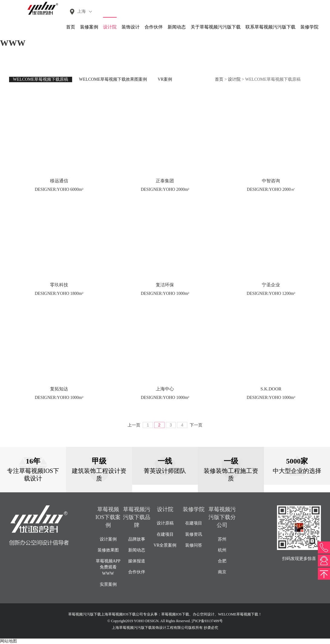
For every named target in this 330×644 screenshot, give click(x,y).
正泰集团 (165, 181)
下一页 (196, 425)
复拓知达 (59, 389)
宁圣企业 (271, 285)
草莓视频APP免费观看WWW (108, 567)
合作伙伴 (154, 27)
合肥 (222, 561)
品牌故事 (137, 539)
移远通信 (59, 181)
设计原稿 (165, 523)
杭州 (222, 550)
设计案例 (108, 539)
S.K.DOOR (271, 389)
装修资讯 (194, 534)
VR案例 (165, 79)
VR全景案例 (165, 545)
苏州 (222, 539)
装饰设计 (131, 27)
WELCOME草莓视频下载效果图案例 (113, 79)
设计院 (110, 27)
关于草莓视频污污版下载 (216, 27)
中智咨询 (271, 181)
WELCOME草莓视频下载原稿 (41, 79)
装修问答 (194, 545)
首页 (71, 27)
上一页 (134, 425)
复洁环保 (165, 285)
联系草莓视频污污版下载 (270, 27)
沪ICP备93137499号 (207, 621)
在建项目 (165, 534)
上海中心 (165, 389)
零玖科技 (59, 285)
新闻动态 (177, 27)
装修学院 (309, 27)
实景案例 (108, 584)
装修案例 (89, 27)
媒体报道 (137, 561)
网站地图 (8, 641)
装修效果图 (108, 550)
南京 (222, 572)
